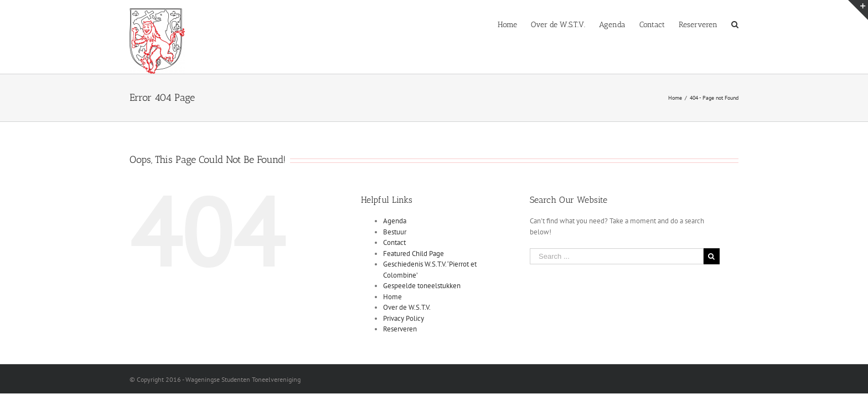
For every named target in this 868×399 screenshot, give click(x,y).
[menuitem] (464, 24)
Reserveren (400, 329)
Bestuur (395, 232)
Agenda (395, 221)
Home (392, 297)
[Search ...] (617, 256)
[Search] (735, 24)
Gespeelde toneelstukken (422, 286)
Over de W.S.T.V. (407, 307)
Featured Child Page (414, 254)
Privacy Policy (404, 318)
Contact (394, 242)
